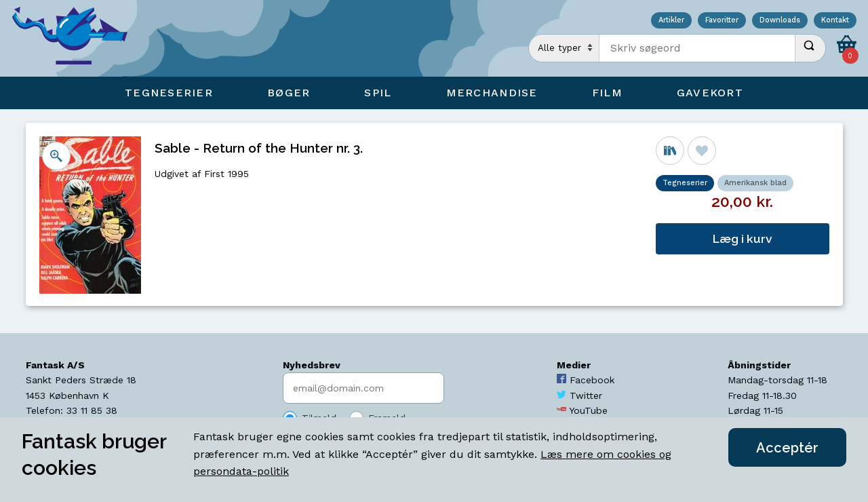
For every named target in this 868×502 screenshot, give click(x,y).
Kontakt (835, 21)
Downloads (780, 21)
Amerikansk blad (755, 183)
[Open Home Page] (77, 38)
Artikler (671, 21)
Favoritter (722, 21)
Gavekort (710, 93)
